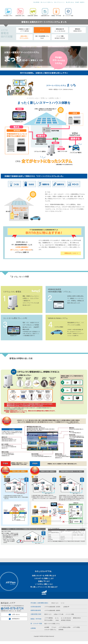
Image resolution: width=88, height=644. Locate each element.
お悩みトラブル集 (59, 617)
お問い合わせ (71, 2)
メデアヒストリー (60, 2)
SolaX (42, 40)
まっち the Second (60, 33)
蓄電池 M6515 (77, 33)
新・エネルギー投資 (36, 626)
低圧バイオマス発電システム (52, 626)
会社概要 (47, 630)
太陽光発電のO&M (36, 617)
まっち (42, 33)
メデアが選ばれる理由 (64, 630)
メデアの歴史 (76, 630)
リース (63, 606)
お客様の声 (66, 610)
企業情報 (37, 2)
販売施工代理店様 (60, 40)
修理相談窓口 (14, 622)
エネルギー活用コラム (48, 2)
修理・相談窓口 (81, 2)
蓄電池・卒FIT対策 (36, 622)
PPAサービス (55, 606)
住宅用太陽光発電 (36, 610)
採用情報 (61, 632)
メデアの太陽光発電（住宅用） (53, 610)
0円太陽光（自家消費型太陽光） (40, 606)
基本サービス (48, 617)
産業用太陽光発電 (36, 613)
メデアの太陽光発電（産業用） (53, 613)
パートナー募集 (70, 617)
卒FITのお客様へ (24, 40)
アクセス (54, 630)
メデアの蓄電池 (24, 33)
